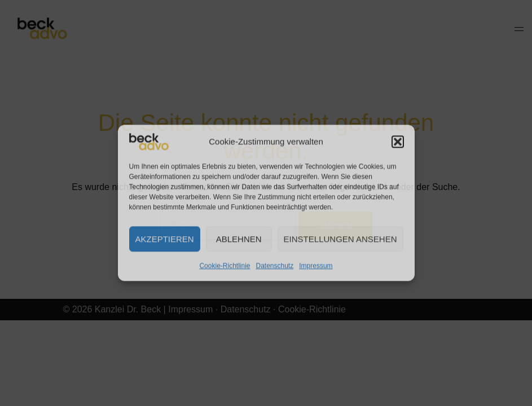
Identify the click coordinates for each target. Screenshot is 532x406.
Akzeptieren (165, 239)
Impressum (316, 266)
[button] (398, 142)
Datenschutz (275, 266)
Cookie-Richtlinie (225, 266)
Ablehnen (239, 239)
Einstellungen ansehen (340, 239)
